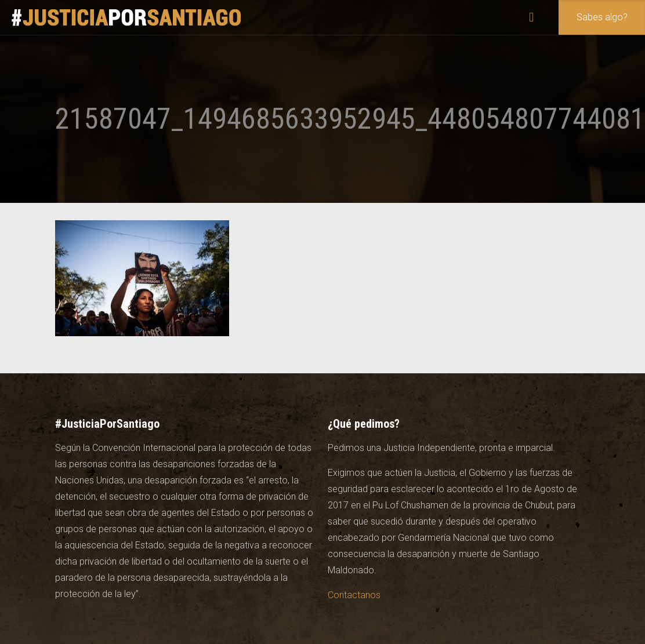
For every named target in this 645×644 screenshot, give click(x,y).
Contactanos (354, 595)
